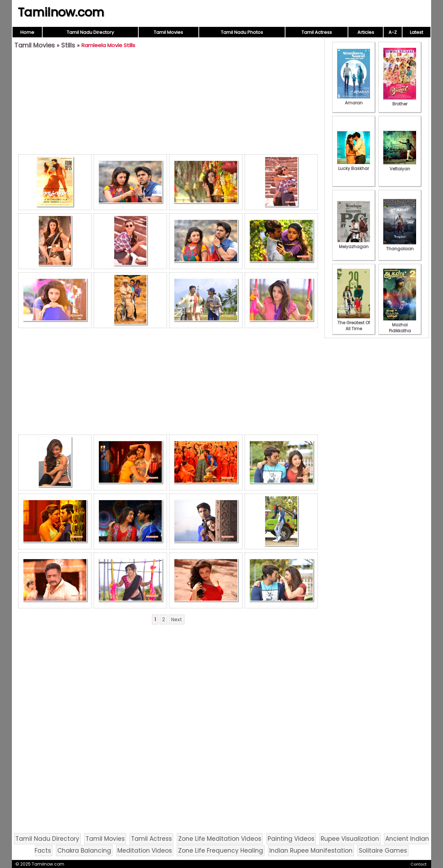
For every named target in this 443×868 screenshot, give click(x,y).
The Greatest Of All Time (354, 323)
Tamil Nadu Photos (242, 32)
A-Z (393, 32)
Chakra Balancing (84, 851)
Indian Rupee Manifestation (311, 851)
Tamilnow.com (61, 12)
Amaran (354, 100)
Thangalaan (400, 246)
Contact (419, 864)
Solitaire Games (383, 851)
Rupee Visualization (350, 839)
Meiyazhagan (354, 244)
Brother (400, 101)
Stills (68, 45)
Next (177, 620)
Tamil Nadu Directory (90, 32)
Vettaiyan (400, 166)
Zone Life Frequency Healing (221, 851)
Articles (366, 32)
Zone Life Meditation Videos (220, 839)
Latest (416, 32)
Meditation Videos (145, 851)
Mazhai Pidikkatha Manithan (400, 328)
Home (27, 32)
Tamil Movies (168, 32)
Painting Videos (291, 839)
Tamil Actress (317, 32)
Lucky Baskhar (354, 165)
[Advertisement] (168, 103)
